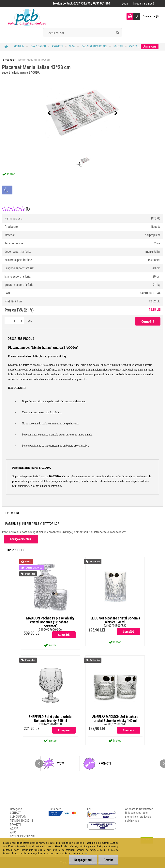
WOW (72, 46)
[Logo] (27, 17)
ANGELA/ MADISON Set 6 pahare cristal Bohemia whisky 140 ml (115, 719)
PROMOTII (58, 46)
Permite (108, 860)
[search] (118, 33)
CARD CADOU (38, 46)
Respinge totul (83, 860)
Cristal (134, 46)
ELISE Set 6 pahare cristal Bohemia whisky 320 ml (115, 620)
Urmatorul (150, 46)
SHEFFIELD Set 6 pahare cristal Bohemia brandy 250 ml (50, 719)
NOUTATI (118, 46)
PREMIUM (19, 46)
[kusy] (14, 321)
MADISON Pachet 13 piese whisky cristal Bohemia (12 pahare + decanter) (50, 622)
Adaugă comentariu (21, 539)
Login (125, 3)
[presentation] (49, 113)
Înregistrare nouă (144, 3)
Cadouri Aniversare (94, 46)
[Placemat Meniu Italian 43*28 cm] (82, 113)
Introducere (8, 60)
